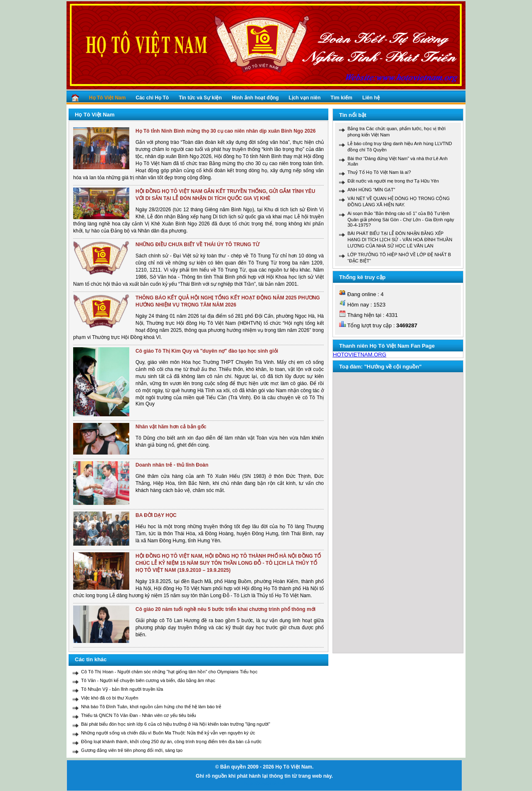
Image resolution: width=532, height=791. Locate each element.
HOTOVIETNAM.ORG (360, 355)
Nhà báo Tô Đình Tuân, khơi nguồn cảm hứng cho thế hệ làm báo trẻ (151, 707)
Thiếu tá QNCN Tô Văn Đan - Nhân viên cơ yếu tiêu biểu (139, 715)
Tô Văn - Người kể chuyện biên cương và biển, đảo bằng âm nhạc (148, 680)
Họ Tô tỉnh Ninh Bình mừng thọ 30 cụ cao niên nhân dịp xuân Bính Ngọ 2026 (225, 131)
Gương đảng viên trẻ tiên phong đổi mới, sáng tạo (132, 750)
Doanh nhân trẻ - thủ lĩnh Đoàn (172, 465)
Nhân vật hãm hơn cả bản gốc (171, 427)
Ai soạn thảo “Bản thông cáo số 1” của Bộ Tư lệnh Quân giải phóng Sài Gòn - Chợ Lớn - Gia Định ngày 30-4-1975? (401, 219)
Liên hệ (371, 98)
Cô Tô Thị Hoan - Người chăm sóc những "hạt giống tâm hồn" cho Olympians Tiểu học (169, 672)
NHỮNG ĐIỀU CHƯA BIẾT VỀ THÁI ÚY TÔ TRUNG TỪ (197, 245)
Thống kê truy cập (362, 277)
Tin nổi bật (353, 115)
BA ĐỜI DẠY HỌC (156, 515)
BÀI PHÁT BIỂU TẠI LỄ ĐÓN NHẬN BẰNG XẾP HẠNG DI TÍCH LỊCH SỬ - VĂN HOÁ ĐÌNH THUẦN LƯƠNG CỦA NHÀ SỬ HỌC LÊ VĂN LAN (400, 240)
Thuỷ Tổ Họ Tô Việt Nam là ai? (379, 172)
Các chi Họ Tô (152, 98)
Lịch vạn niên (305, 98)
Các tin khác (91, 659)
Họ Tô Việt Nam (107, 98)
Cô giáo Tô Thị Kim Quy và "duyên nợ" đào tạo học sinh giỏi (207, 351)
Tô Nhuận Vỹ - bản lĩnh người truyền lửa (122, 689)
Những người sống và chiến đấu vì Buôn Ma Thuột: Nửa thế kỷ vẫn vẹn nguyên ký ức (168, 733)
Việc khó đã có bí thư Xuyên (110, 698)
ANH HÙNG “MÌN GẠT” (371, 190)
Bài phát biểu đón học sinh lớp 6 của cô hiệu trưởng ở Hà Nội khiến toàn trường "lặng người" (176, 724)
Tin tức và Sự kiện (200, 98)
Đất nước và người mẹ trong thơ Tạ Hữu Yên (393, 181)
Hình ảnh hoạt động (255, 98)
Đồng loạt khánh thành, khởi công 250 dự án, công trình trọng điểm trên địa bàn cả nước (171, 742)
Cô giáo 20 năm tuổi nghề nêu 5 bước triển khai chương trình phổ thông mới (225, 609)
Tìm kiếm (341, 98)
